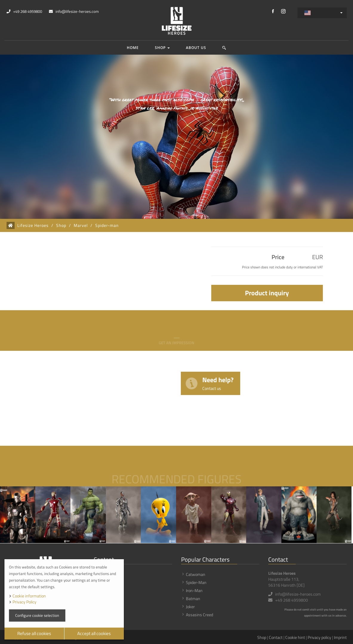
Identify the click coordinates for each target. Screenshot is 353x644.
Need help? (218, 383)
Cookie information (29, 596)
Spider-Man (196, 582)
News (104, 582)
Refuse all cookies (34, 633)
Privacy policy (319, 637)
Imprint (340, 637)
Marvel (81, 225)
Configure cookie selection (37, 615)
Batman (193, 598)
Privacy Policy (24, 602)
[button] (224, 48)
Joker (190, 607)
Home (133, 48)
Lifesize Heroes (33, 225)
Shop (162, 48)
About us (196, 48)
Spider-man (107, 225)
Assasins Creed (199, 615)
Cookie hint (295, 637)
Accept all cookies (94, 633)
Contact (276, 637)
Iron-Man (194, 590)
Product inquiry (267, 293)
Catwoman (196, 574)
